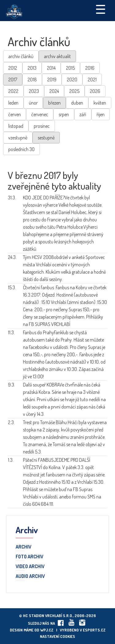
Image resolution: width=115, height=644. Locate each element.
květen (100, 103)
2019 (52, 80)
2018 (32, 80)
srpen (64, 114)
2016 (90, 68)
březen (54, 103)
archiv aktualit (57, 56)
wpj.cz (47, 630)
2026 (95, 91)
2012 (13, 68)
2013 (32, 68)
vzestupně (18, 138)
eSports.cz (94, 630)
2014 (51, 68)
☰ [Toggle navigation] (101, 9)
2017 (13, 80)
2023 (34, 91)
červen (15, 114)
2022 (13, 91)
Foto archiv (29, 557)
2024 (54, 91)
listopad (16, 126)
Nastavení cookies (57, 636)
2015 (70, 68)
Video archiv (30, 567)
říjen (101, 114)
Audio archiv (30, 576)
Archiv (23, 547)
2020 (72, 80)
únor (33, 103)
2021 (92, 80)
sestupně (46, 138)
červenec (40, 114)
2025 (74, 91)
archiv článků (21, 56)
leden (13, 103)
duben (77, 103)
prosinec (42, 126)
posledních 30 (21, 149)
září (83, 114)
